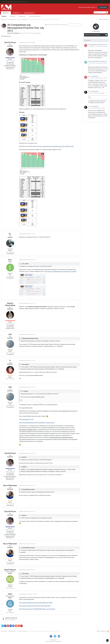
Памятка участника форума (92, 35)
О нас (28, 2)
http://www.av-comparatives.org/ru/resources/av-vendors (60, 271)
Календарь (12, 16)
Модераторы (22, 16)
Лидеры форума (29, 13)
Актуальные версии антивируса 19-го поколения (98, 61)
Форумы (4, 16)
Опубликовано (27, 42)
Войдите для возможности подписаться (57, 25)
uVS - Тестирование (93, 76)
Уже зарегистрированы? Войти (87, 7)
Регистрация (103, 7)
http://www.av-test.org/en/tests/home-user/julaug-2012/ (35, 606)
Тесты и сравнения (35, 33)
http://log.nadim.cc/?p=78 (26, 419)
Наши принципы (22, 2)
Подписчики (73, 25)
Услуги (3, 2)
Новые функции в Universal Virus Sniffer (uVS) (98, 44)
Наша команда (14, 2)
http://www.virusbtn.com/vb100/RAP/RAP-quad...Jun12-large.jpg (37, 609)
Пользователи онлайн (35, 16)
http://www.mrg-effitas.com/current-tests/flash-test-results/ (36, 603)
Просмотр (6, 13)
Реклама (7, 2)
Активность (16, 13)
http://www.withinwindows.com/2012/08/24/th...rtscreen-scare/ (37, 423)
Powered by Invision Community (54, 641)
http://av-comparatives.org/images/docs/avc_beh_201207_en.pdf (55, 146)
